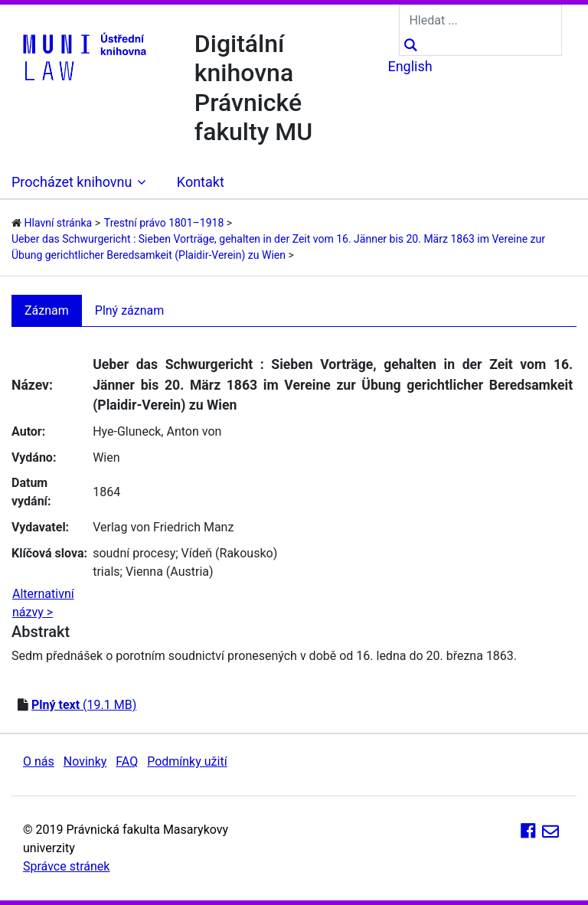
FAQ (127, 761)
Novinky (85, 761)
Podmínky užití (187, 761)
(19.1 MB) (84, 705)
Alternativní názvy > (43, 603)
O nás (39, 761)
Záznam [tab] (47, 310)
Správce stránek (66, 866)
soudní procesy (134, 553)
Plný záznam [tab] (130, 310)
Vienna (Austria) (170, 572)
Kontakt (201, 182)
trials (106, 572)
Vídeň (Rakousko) (230, 553)
